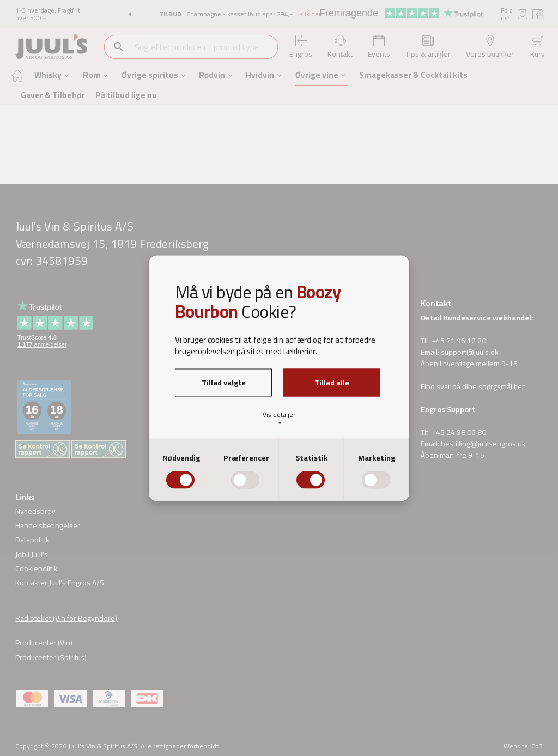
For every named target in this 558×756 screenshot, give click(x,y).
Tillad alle (332, 382)
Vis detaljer (279, 418)
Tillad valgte (224, 382)
